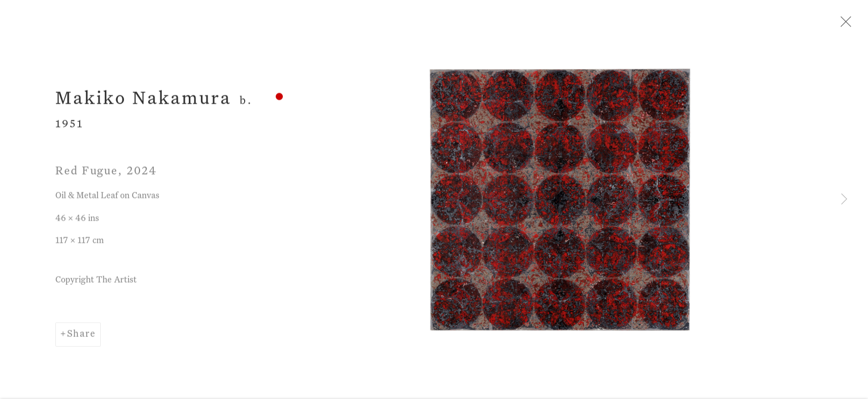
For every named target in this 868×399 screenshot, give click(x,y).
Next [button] (844, 199)
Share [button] (81, 336)
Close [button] (843, 25)
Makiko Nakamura (143, 100)
